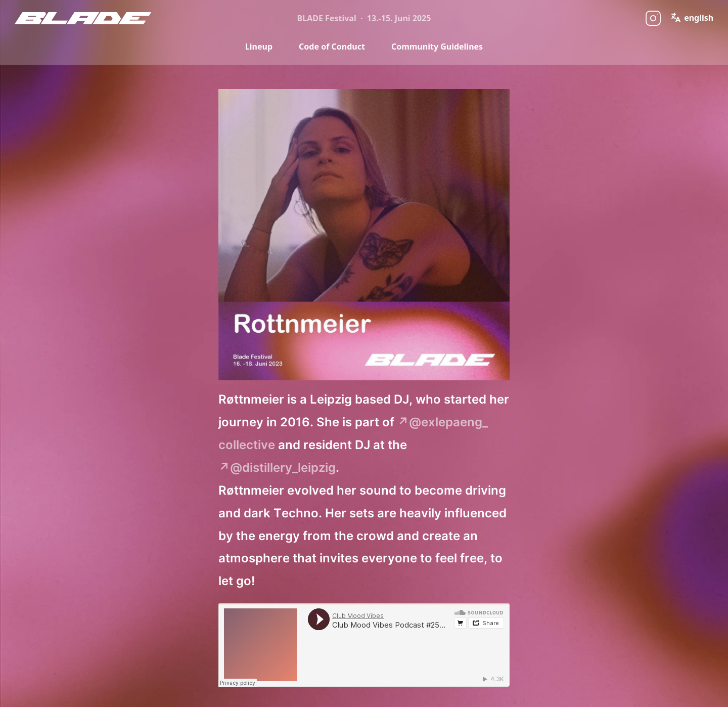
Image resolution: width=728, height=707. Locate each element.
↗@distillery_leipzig (277, 468)
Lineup (259, 47)
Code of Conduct (332, 47)
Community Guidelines (437, 47)
